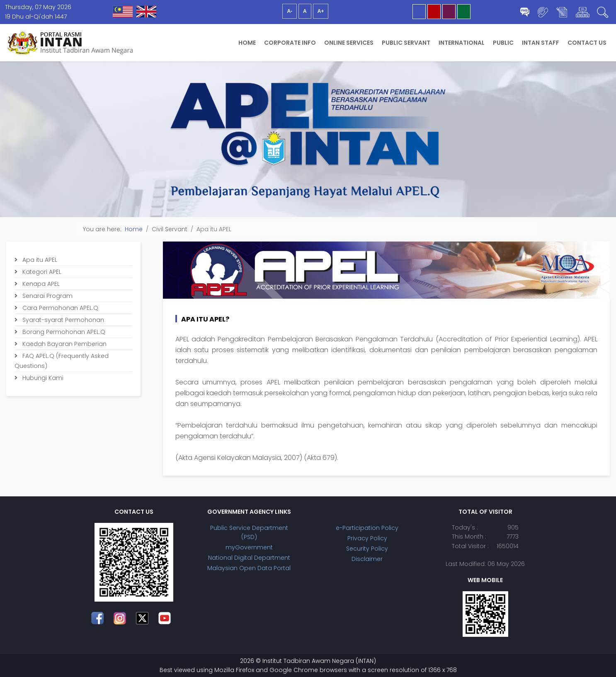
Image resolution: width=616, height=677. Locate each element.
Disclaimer (367, 559)
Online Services (349, 43)
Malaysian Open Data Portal (249, 568)
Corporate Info (290, 43)
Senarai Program (47, 296)
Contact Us (587, 43)
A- (290, 11)
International (462, 43)
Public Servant (406, 43)
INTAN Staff (541, 43)
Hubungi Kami (42, 378)
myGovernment (249, 547)
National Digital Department (249, 558)
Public (503, 43)
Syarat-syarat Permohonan (62, 320)
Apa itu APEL (39, 260)
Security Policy (367, 549)
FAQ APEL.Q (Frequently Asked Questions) (62, 361)
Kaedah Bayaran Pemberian (64, 344)
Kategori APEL (41, 272)
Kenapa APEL (40, 284)
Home (247, 43)
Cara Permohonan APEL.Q (59, 308)
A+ (321, 11)
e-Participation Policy (367, 528)
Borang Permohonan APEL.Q (63, 332)
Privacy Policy (367, 538)
